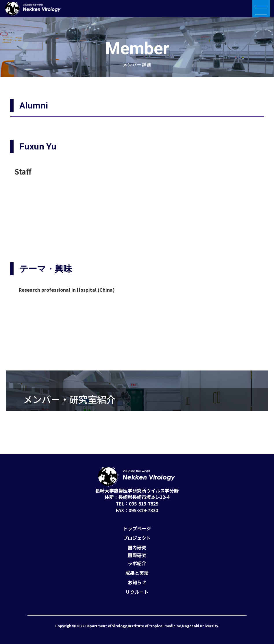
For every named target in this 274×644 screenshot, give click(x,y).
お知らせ (137, 582)
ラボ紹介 (137, 563)
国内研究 (137, 547)
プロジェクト (137, 538)
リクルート (137, 592)
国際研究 (137, 555)
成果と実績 (137, 573)
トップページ (137, 528)
